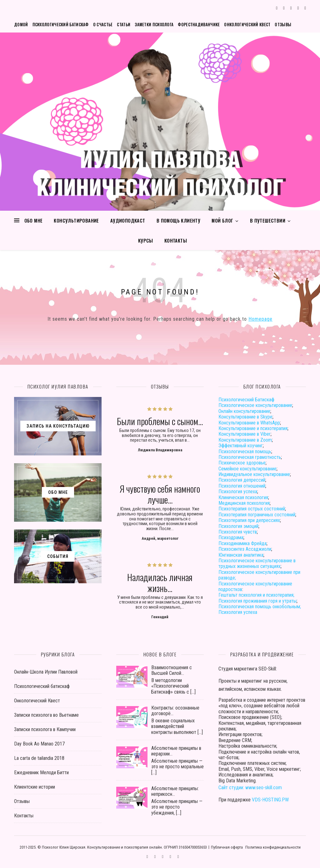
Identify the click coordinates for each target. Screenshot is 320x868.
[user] (299, 8)
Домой (21, 24)
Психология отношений (242, 486)
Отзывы (283, 24)
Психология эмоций (238, 526)
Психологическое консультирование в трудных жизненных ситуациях (257, 563)
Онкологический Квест (247, 24)
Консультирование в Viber (245, 434)
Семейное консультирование (247, 469)
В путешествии (268, 220)
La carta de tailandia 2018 (39, 758)
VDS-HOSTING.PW (270, 800)
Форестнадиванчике (199, 24)
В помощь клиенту (178, 220)
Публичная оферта (227, 847)
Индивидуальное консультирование (254, 474)
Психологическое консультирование (255, 405)
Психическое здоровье (242, 463)
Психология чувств (238, 532)
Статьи (124, 24)
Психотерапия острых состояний (252, 509)
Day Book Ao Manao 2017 (39, 744)
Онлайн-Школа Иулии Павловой (46, 672)
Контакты (176, 240)
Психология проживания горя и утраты (257, 601)
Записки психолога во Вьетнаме (46, 715)
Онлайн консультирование (244, 411)
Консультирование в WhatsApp (249, 423)
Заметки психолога (154, 24)
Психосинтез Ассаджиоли (245, 549)
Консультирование (76, 220)
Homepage (260, 319)
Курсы (146, 240)
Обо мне (34, 220)
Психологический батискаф (61, 24)
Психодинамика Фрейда (242, 543)
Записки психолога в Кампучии (45, 729)
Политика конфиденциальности (273, 847)
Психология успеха (238, 492)
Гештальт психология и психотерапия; (256, 595)
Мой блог (222, 220)
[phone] (305, 8)
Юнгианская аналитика (241, 555)
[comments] (277, 8)
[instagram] (284, 8)
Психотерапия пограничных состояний (257, 515)
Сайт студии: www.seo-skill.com (250, 788)
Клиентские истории (35, 787)
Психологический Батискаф (246, 400)
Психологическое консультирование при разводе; (259, 575)
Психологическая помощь (245, 452)
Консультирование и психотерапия (253, 428)
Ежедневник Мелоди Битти (41, 773)
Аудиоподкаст (128, 220)
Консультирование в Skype (245, 417)
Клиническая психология (243, 497)
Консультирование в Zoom (245, 440)
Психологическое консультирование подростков (255, 587)
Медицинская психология (244, 503)
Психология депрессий (242, 480)
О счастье (103, 24)
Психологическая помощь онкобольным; (260, 607)
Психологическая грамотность (250, 457)
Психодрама (231, 537)
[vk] (292, 8)
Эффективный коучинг (241, 446)
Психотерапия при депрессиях (249, 520)
